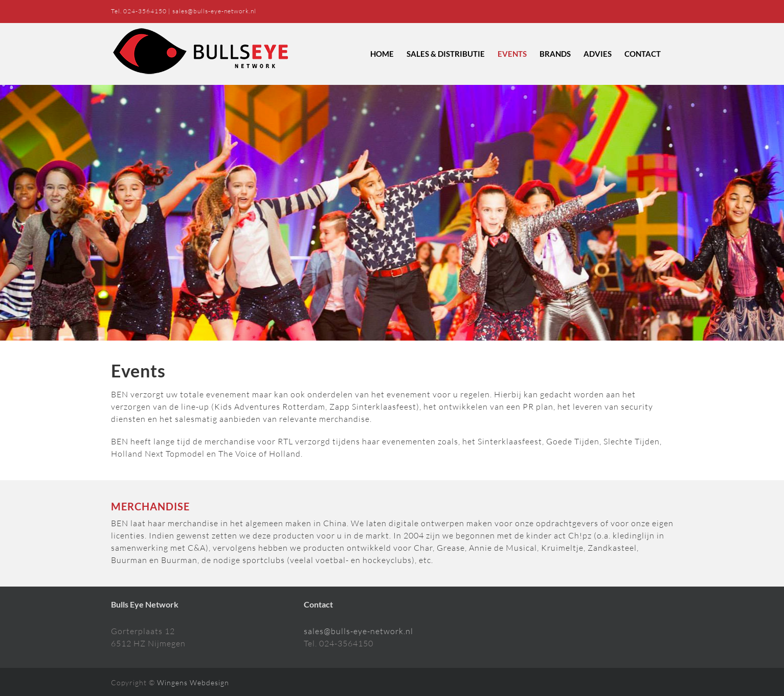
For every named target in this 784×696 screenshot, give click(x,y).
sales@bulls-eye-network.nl (214, 11)
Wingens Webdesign (193, 682)
